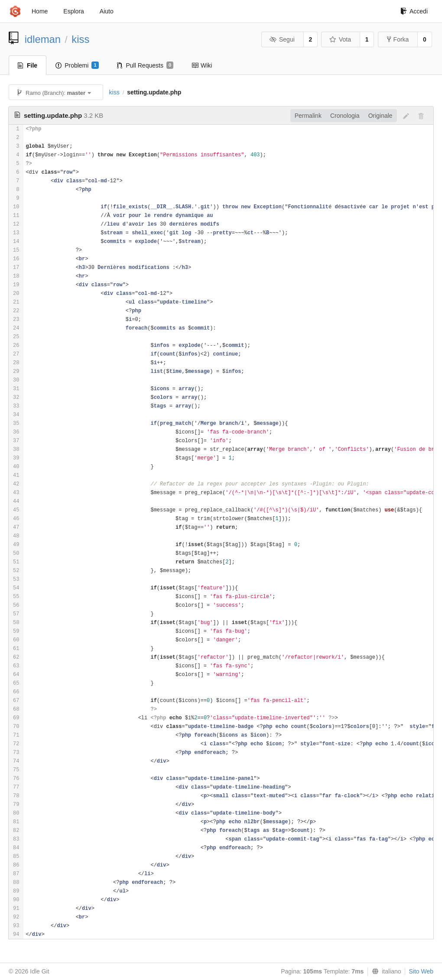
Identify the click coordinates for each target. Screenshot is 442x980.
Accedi (414, 11)
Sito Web (421, 971)
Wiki (202, 65)
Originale (380, 116)
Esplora (73, 11)
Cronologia (345, 116)
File (28, 65)
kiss (80, 39)
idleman (43, 39)
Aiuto (107, 11)
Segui (282, 39)
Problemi (77, 65)
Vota (340, 39)
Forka (398, 39)
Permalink (308, 116)
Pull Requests (145, 65)
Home (40, 11)
